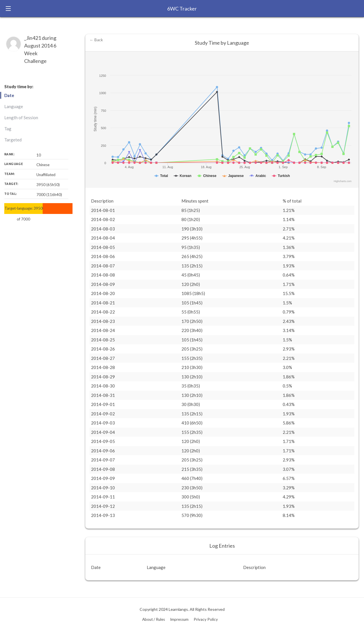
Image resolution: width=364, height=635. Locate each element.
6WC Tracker (182, 9)
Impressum (179, 619)
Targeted (13, 140)
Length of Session (21, 117)
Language (14, 106)
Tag (8, 129)
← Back (96, 40)
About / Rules (154, 619)
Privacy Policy (206, 619)
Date (9, 95)
